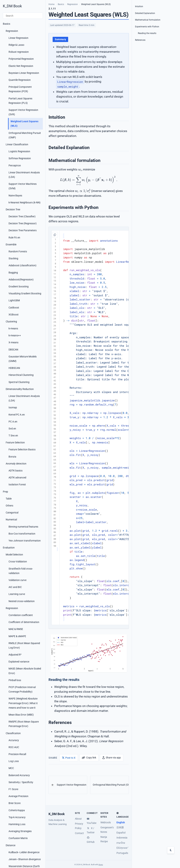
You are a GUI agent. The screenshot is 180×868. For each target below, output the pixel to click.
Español (121, 833)
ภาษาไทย (121, 843)
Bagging (13, 273)
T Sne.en (13, 436)
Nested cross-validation (22, 601)
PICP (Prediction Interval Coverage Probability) (22, 689)
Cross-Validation (18, 562)
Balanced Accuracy (19, 775)
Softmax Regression (20, 158)
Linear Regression (18, 38)
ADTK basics (16, 471)
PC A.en (13, 422)
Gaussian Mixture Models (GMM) (23, 359)
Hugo (101, 865)
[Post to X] (69, 758)
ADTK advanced (17, 478)
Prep (5, 492)
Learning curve (17, 594)
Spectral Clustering (19, 382)
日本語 (120, 827)
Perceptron (15, 165)
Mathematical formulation (148, 20)
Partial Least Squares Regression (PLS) (20, 101)
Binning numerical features (23, 527)
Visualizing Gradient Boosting (25, 293)
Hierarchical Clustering (21, 375)
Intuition (139, 6)
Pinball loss (15, 680)
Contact (79, 833)
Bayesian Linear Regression (24, 73)
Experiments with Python (147, 27)
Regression (12, 31)
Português (122, 853)
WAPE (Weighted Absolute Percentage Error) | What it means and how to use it (23, 703)
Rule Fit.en (14, 238)
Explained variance (19, 662)
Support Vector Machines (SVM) (23, 186)
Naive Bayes (15, 196)
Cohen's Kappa (17, 810)
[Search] (23, 16)
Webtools (106, 822)
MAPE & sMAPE (17, 636)
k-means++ (15, 335)
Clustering (11, 322)
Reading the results (147, 33)
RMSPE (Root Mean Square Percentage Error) (24, 724)
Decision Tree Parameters (23, 230)
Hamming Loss (17, 824)
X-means (13, 342)
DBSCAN (13, 350)
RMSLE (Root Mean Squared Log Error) (24, 645)
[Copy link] (89, 758)
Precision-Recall (17, 754)
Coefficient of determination (24, 622)
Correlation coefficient (21, 615)
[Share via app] (111, 758)
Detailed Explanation (145, 13)
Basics (7, 24)
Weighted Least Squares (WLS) (24, 124)
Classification (13, 733)
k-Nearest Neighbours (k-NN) (25, 202)
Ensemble (11, 244)
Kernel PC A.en (17, 415)
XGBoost (14, 315)
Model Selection (14, 555)
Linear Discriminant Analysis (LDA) (24, 175)
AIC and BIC (15, 587)
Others (9, 506)
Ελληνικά (122, 848)
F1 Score (13, 789)
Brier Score (15, 803)
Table (9, 499)
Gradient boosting (19, 286)
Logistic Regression (19, 151)
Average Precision (18, 796)
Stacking (13, 258)
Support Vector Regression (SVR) (23, 112)
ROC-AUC (14, 747)
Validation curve (17, 580)
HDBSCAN (14, 368)
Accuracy (14, 740)
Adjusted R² (15, 655)
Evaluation (9, 548)
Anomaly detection (16, 464)
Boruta (12, 457)
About (78, 819)
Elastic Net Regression (21, 66)
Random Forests (18, 251)
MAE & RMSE (16, 629)
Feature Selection (15, 442)
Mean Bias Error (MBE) (21, 715)
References (140, 40)
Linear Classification (17, 144)
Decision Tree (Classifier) (22, 216)
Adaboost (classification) (22, 265)
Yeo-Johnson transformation (25, 541)
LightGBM (14, 300)
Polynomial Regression (21, 59)
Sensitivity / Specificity (21, 782)
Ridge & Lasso (16, 45)
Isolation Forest (17, 484)
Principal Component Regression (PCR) (20, 89)
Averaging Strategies (20, 831)
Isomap (13, 407)
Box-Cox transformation (22, 534)
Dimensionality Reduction (20, 389)
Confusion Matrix (18, 838)
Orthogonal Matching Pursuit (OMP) (25, 135)
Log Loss (14, 761)
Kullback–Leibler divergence (24, 852)
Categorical (12, 513)
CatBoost (14, 308)
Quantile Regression (20, 80)
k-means (13, 328)
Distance (11, 845)
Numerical (11, 520)
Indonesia (122, 838)
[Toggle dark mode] (171, 850)
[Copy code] (55, 235)
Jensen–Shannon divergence (25, 859)
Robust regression (19, 52)
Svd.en (12, 429)
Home (51, 4)
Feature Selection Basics (22, 449)
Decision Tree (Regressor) (23, 223)
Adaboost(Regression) (21, 280)
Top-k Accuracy (17, 817)
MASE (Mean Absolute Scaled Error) (25, 671)
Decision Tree (13, 209)
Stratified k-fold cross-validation (21, 571)
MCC (11, 768)
